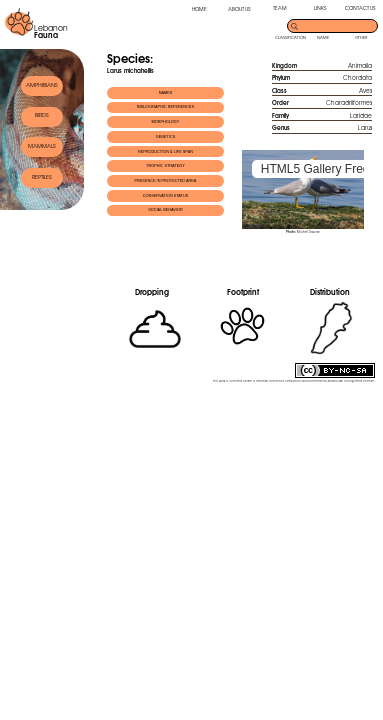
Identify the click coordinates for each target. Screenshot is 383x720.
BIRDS (42, 115)
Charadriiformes (349, 102)
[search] (338, 25)
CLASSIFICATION (290, 37)
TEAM (280, 7)
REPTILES (42, 177)
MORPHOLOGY (166, 122)
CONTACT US (360, 7)
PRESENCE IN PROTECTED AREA (166, 181)
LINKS (320, 7)
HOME (199, 8)
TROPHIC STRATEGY (165, 166)
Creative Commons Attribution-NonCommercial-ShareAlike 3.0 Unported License (315, 381)
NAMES (166, 93)
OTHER (361, 37)
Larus (365, 127)
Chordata (357, 77)
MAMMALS (42, 146)
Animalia (360, 65)
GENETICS (166, 137)
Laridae (361, 115)
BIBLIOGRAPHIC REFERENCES (165, 107)
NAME (323, 37)
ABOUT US (239, 8)
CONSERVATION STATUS (166, 196)
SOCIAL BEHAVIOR (165, 210)
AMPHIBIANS (42, 85)
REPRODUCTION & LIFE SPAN (165, 152)
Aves (365, 90)
